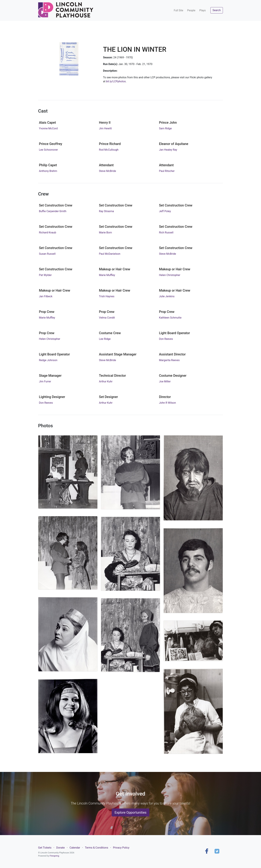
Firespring (54, 856)
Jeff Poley (165, 211)
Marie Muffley (107, 275)
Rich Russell (166, 233)
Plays (202, 10)
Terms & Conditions (97, 848)
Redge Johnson (48, 360)
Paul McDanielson (110, 254)
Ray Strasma (107, 211)
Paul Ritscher (167, 171)
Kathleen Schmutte (170, 318)
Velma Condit (107, 318)
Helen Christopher (170, 275)
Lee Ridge (105, 339)
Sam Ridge (165, 128)
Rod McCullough (109, 150)
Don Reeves (166, 339)
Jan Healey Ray (168, 150)
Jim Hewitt (105, 128)
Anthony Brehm (48, 171)
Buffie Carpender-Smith (53, 211)
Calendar (75, 848)
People (191, 10)
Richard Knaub (48, 233)
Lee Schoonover (48, 150)
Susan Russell (47, 254)
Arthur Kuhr (106, 381)
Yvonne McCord (48, 128)
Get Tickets (45, 848)
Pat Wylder (45, 275)
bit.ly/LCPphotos (116, 81)
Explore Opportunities (130, 812)
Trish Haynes (107, 296)
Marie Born (106, 233)
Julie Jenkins (167, 296)
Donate (61, 848)
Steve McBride (108, 171)
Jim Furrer (45, 381)
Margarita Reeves (169, 360)
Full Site (178, 10)
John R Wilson (167, 403)
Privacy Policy (121, 848)
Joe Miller (165, 381)
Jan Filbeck (46, 296)
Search (217, 10)
